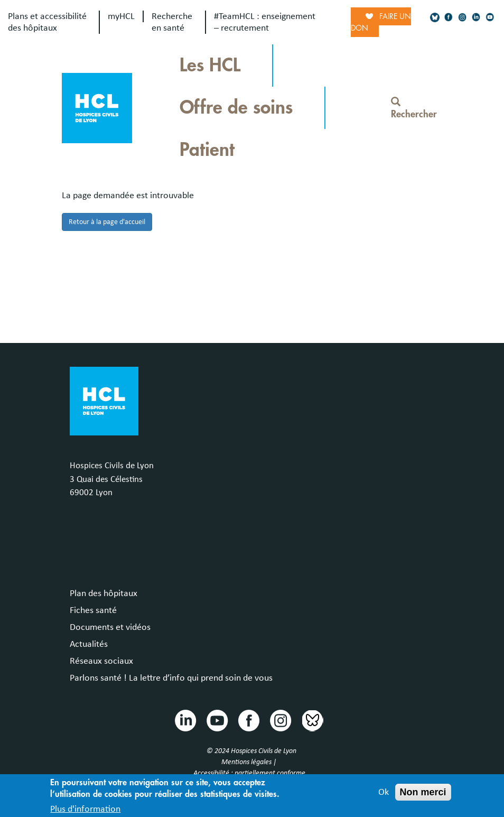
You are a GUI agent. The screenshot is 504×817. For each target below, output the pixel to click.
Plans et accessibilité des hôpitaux (47, 22)
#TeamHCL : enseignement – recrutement (265, 22)
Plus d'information (85, 811)
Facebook (248, 720)
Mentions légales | (250, 762)
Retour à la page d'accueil (107, 222)
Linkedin (185, 720)
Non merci (423, 794)
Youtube (217, 720)
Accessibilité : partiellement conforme (249, 773)
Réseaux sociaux (101, 661)
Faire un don (381, 22)
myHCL (121, 16)
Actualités (89, 644)
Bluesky (312, 720)
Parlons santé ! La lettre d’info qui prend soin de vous (171, 678)
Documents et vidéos (110, 627)
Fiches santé (93, 610)
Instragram (280, 720)
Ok (384, 794)
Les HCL (210, 65)
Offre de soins (236, 108)
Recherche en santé (172, 22)
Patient (207, 150)
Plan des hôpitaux (104, 593)
